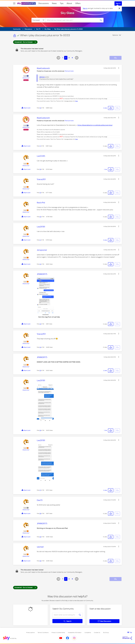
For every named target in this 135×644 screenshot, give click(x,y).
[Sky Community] (26, 3)
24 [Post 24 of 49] (40, 347)
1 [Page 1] (63, 58)
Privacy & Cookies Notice (58, 633)
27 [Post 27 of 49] (40, 490)
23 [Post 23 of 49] (40, 324)
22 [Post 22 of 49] (40, 264)
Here (76, 101)
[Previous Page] (58, 58)
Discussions (44, 3)
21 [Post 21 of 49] (40, 240)
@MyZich (42, 77)
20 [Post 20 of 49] (40, 217)
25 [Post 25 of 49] (40, 370)
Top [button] (131, 632)
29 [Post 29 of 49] (40, 537)
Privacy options (30, 633)
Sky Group (106, 633)
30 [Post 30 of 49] (40, 561)
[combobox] (72, 20)
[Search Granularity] (38, 20)
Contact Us (97, 633)
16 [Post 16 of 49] (40, 108)
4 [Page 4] (72, 58)
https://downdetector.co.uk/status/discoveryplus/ (95, 125)
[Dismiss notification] (119, 8)
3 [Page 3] (69, 58)
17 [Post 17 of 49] (40, 146)
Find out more (69, 71)
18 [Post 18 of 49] (40, 169)
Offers (78, 3)
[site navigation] (14, 3)
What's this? (26, 78)
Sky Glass (67, 13)
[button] (119, 68)
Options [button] (115, 35)
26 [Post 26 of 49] (40, 430)
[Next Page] (77, 58)
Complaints (88, 633)
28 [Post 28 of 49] (40, 513)
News (54, 3)
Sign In (118, 3)
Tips (62, 3)
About (69, 3)
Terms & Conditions (43, 633)
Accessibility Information (75, 633)
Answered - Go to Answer (25, 42)
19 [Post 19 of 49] (40, 193)
